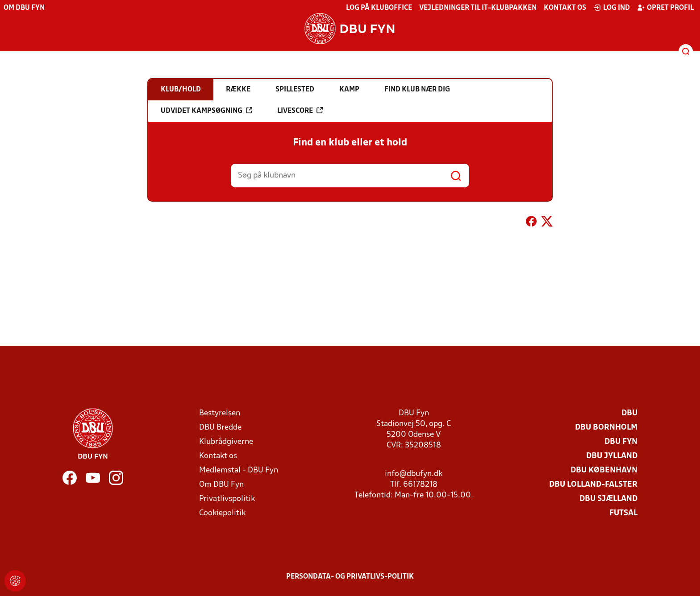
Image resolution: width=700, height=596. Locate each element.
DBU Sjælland (608, 499)
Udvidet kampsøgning (206, 111)
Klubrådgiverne (226, 442)
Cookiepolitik (222, 513)
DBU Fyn (621, 442)
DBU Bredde (220, 428)
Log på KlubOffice (379, 8)
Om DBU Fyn (24, 8)
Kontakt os (565, 8)
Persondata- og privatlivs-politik (350, 577)
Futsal (623, 513)
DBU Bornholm (606, 428)
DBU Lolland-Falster (593, 485)
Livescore (300, 111)
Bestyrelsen (220, 413)
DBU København (604, 470)
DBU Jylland (612, 456)
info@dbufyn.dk (414, 474)
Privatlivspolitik (227, 499)
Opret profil (665, 8)
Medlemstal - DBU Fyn (239, 470)
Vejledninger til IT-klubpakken (478, 8)
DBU (629, 413)
